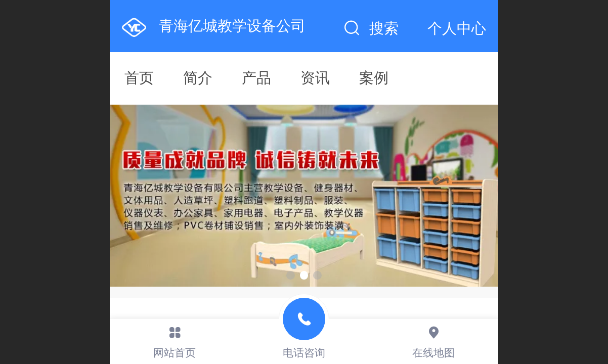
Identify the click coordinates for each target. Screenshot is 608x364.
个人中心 (457, 28)
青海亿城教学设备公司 (232, 26)
